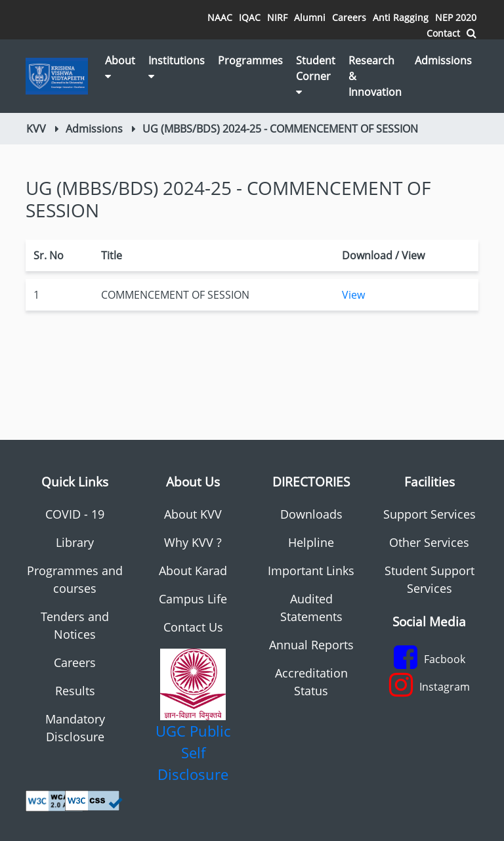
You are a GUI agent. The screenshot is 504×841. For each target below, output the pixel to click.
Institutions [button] (177, 67)
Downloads (311, 514)
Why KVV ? (193, 542)
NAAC (220, 17)
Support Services (430, 514)
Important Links (311, 571)
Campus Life (193, 599)
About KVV (193, 514)
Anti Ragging (401, 17)
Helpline (311, 542)
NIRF (277, 17)
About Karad (193, 571)
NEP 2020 (456, 17)
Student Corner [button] (316, 75)
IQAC (250, 17)
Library (75, 542)
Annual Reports (311, 645)
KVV (36, 129)
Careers (349, 17)
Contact (443, 33)
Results (75, 691)
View (353, 295)
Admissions (443, 60)
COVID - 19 (75, 514)
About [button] (120, 67)
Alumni (310, 17)
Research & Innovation (375, 76)
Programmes (250, 60)
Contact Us (193, 627)
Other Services (429, 542)
